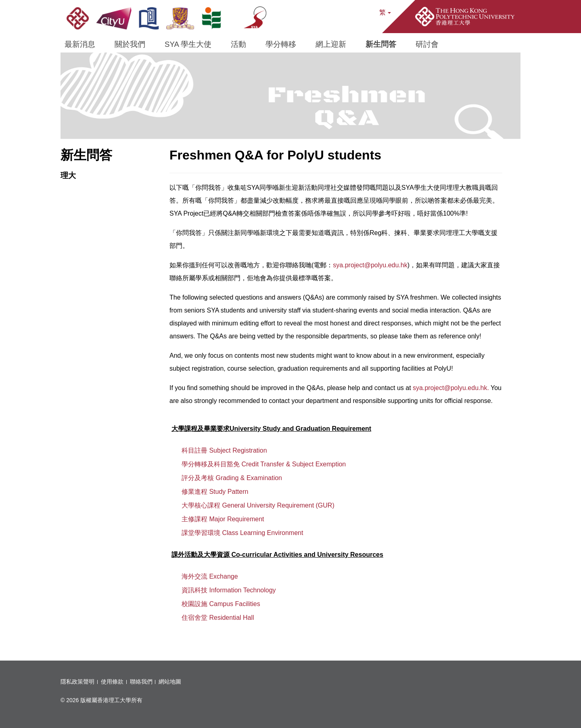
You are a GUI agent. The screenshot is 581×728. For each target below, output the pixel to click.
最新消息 (80, 44)
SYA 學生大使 (188, 44)
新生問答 (381, 44)
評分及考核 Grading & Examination (232, 478)
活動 (238, 44)
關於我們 (130, 44)
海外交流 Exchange (210, 576)
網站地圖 (170, 682)
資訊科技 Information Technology (229, 590)
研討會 (427, 44)
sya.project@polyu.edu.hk (370, 265)
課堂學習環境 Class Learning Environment (242, 533)
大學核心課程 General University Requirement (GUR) (258, 505)
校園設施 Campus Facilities (221, 604)
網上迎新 (331, 44)
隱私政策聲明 (77, 682)
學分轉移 (281, 44)
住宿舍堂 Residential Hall (218, 618)
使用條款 (112, 682)
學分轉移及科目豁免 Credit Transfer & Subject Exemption (264, 464)
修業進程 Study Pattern (215, 492)
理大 (68, 175)
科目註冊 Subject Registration (224, 450)
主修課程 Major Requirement (223, 519)
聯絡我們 (141, 682)
